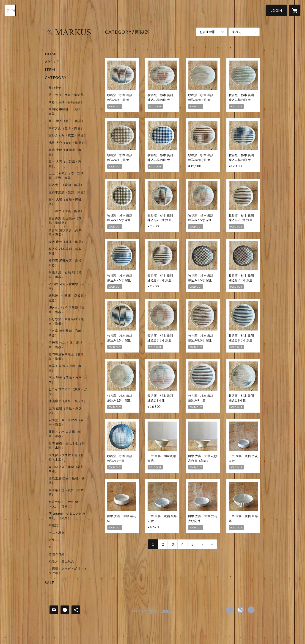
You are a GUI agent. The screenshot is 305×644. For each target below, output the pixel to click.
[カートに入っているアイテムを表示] (295, 10)
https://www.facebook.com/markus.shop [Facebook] (230, 610)
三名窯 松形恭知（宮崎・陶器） (67, 333)
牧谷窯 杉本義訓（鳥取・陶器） (67, 251)
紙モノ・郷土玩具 (61, 561)
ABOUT (52, 62)
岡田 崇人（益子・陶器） (67, 121)
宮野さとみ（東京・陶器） (68, 135)
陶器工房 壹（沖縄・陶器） (65, 368)
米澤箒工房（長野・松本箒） (66, 492)
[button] (276, 10)
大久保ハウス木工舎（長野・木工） (66, 457)
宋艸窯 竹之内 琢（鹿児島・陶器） (66, 345)
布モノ (53, 547)
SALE (49, 582)
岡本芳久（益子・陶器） (66, 128)
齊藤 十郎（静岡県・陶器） (65, 152)
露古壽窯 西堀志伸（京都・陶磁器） (65, 221)
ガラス (53, 540)
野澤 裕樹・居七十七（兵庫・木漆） (67, 446)
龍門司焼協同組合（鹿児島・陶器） (66, 356)
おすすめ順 (207, 32)
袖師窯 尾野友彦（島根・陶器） (67, 263)
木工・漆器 (57, 532)
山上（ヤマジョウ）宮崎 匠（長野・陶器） (66, 175)
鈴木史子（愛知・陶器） (66, 185)
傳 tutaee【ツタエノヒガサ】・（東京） (67, 516)
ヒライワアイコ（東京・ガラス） (68, 391)
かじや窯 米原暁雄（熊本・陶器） (66, 321)
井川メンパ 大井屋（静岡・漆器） (65, 434)
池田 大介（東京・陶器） (67, 143)
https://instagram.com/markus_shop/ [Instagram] (240, 610)
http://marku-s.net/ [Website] (251, 610)
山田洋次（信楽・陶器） (66, 211)
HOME (51, 54)
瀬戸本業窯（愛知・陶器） (68, 192)
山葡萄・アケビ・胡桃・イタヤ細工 (68, 571)
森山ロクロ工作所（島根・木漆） (68, 469)
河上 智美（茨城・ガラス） (65, 380)
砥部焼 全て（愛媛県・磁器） (67, 286)
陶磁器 (53, 525)
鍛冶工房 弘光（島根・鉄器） (67, 481)
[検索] (10, 10)
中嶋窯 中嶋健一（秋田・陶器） (67, 111)
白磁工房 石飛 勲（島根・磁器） (65, 275)
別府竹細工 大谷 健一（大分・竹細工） (65, 504)
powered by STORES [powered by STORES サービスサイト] (152, 614)
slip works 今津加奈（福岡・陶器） (67, 310)
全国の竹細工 (58, 554)
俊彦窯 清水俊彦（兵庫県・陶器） (65, 232)
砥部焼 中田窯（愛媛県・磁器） (68, 298)
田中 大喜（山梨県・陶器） (65, 164)
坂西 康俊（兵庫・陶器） (67, 242)
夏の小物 (55, 88)
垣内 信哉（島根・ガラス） (65, 411)
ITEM (50, 69)
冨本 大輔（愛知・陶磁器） (65, 202)
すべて (237, 32)
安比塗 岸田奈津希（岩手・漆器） (66, 422)
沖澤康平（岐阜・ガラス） (68, 401)
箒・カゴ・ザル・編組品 (66, 95)
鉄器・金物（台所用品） (66, 102)
